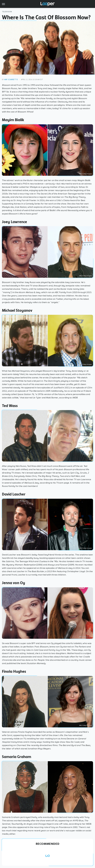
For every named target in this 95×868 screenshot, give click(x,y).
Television (7, 12)
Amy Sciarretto (11, 80)
